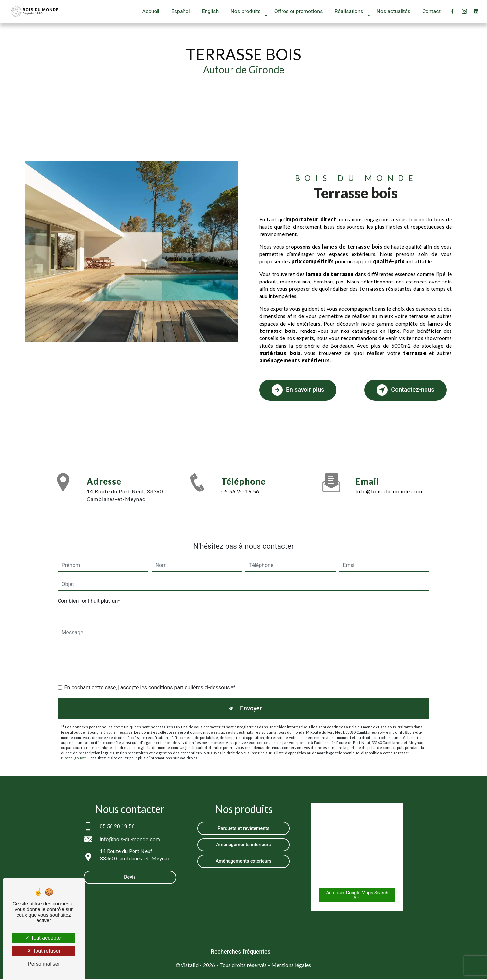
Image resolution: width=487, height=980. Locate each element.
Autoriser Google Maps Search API (357, 896)
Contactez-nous (402, 390)
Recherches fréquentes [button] (241, 953)
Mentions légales (291, 966)
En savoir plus (300, 390)
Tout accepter (44, 938)
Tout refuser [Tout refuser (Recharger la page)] (44, 951)
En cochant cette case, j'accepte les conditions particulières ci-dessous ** (150, 687)
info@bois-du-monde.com (389, 491)
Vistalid (190, 966)
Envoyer (251, 709)
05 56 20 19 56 (240, 491)
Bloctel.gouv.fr (74, 759)
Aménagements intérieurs (243, 846)
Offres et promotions (298, 11)
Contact (431, 11)
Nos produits (245, 11)
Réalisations (349, 11)
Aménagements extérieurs (244, 862)
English (210, 11)
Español (180, 11)
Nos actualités (393, 11)
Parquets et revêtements (244, 829)
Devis (130, 878)
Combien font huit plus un (88, 601)
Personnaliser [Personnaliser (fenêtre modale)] (44, 964)
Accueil (151, 11)
